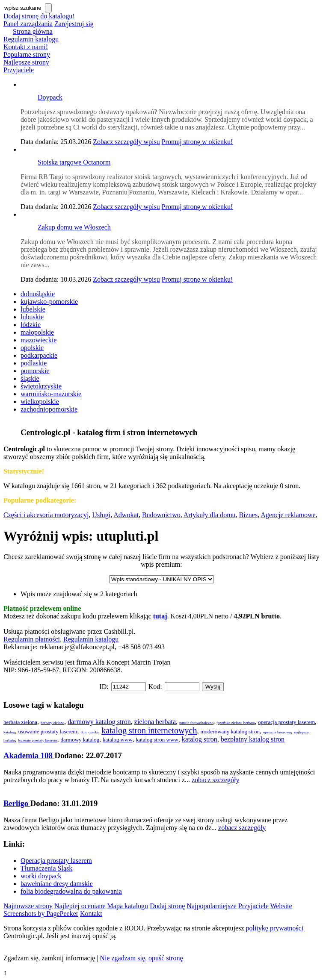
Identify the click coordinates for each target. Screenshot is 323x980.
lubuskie (32, 317)
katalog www (118, 740)
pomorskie (35, 371)
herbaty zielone (52, 723)
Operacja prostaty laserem (56, 861)
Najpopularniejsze (211, 906)
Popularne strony (27, 54)
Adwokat (126, 515)
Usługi (101, 515)
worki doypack (41, 876)
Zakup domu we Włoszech (74, 227)
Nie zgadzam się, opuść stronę (141, 958)
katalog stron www (157, 740)
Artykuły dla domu (210, 515)
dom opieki (89, 732)
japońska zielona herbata (236, 723)
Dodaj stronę (167, 906)
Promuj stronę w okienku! (197, 142)
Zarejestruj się (74, 24)
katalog (9, 732)
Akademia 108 (29, 755)
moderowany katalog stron (230, 731)
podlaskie (34, 363)
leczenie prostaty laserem (37, 740)
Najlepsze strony (26, 62)
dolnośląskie (38, 294)
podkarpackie (39, 355)
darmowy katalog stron (99, 722)
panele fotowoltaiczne (196, 723)
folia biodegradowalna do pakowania (71, 891)
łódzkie (31, 325)
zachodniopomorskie (49, 409)
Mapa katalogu (128, 906)
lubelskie (33, 309)
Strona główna (33, 31)
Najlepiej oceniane (80, 906)
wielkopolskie (40, 402)
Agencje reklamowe (288, 515)
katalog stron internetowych (149, 730)
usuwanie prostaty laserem (48, 731)
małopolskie (37, 332)
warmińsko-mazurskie (51, 394)
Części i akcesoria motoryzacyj (46, 515)
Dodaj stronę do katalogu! (39, 16)
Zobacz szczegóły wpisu (126, 142)
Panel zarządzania (28, 24)
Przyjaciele (19, 70)
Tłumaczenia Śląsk (46, 868)
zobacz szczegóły (215, 780)
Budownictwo (161, 515)
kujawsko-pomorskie (49, 302)
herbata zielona (20, 722)
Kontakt (91, 914)
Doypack (50, 97)
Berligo (17, 803)
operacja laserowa (277, 732)
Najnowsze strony (28, 906)
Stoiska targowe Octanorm (74, 162)
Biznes (249, 515)
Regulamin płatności (32, 639)
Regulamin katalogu (31, 39)
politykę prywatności (275, 928)
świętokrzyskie (41, 386)
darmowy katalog (80, 740)
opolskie (32, 348)
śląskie (30, 378)
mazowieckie (39, 340)
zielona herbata (155, 722)
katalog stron (200, 739)
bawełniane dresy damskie (57, 884)
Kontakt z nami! (26, 47)
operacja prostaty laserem (286, 722)
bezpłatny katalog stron (253, 739)
